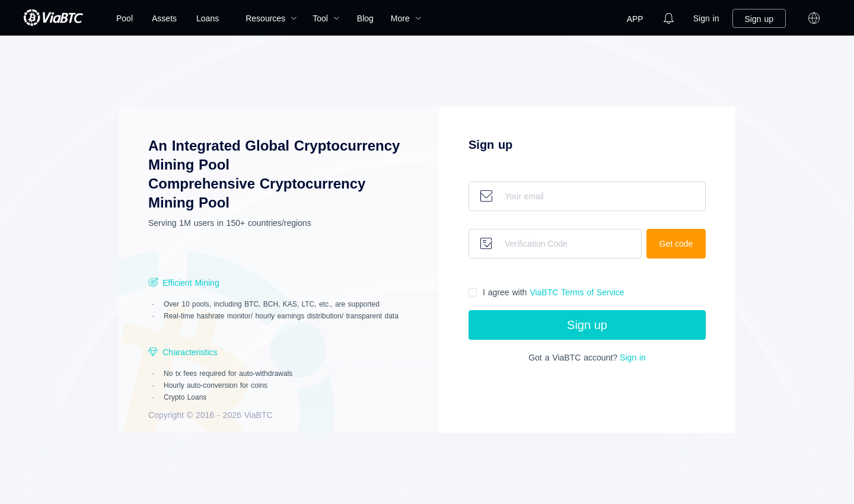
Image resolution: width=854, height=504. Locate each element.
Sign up (759, 19)
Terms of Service (577, 292)
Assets (164, 18)
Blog (365, 18)
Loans (208, 18)
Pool (125, 18)
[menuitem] (125, 18)
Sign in (706, 18)
